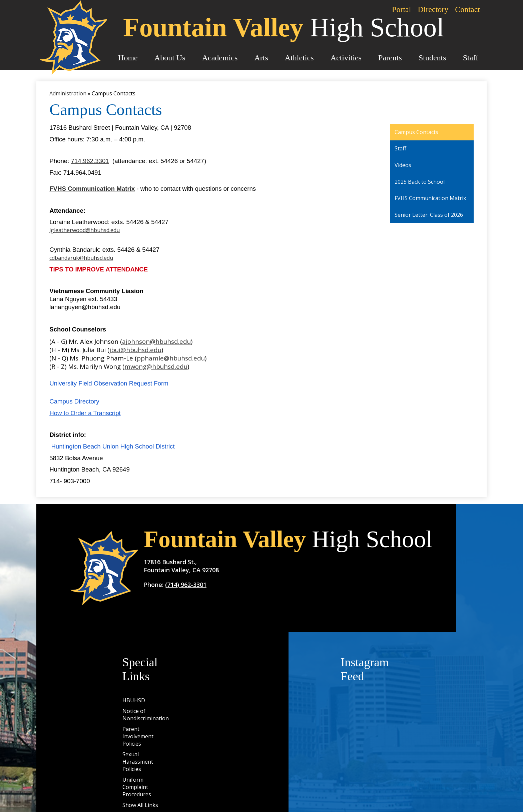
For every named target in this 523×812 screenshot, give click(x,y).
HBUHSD (134, 700)
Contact (467, 9)
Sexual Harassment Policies (138, 762)
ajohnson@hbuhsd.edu (156, 341)
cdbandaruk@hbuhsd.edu (81, 258)
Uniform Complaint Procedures (137, 787)
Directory (433, 9)
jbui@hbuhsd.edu (135, 350)
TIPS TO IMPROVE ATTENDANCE (99, 269)
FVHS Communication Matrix (92, 189)
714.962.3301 (90, 161)
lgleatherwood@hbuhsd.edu (85, 230)
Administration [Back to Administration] (68, 93)
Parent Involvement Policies (138, 736)
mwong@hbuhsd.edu (156, 366)
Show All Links (140, 805)
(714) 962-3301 (186, 585)
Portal (401, 9)
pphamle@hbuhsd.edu (171, 358)
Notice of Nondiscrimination (146, 715)
